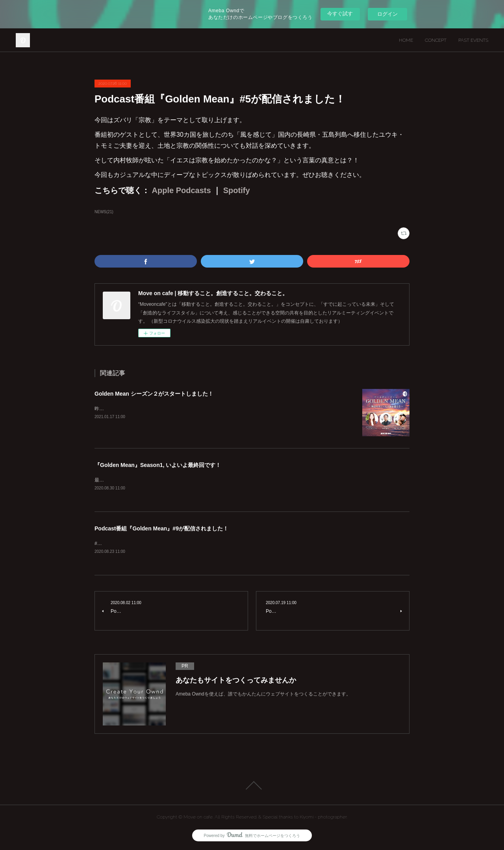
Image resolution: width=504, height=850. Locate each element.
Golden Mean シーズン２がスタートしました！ (154, 394)
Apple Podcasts (180, 190)
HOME (406, 40)
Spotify (235, 190)
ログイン (387, 14)
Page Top (252, 787)
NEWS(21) (104, 212)
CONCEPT (436, 40)
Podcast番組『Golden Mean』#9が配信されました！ (161, 529)
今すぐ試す (340, 14)
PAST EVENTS (473, 40)
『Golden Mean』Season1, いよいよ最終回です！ (158, 465)
